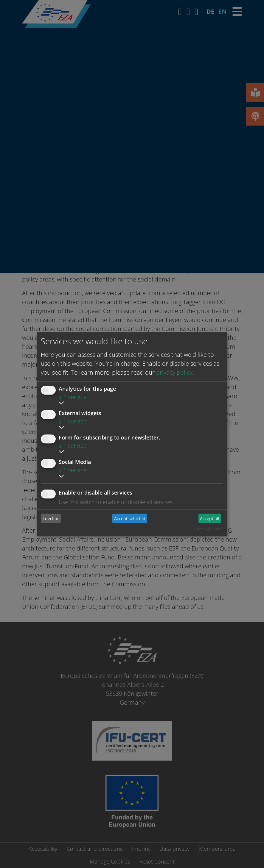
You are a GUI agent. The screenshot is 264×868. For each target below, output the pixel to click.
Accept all (210, 519)
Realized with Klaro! (207, 529)
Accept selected (130, 519)
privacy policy (174, 372)
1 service (73, 397)
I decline (51, 519)
